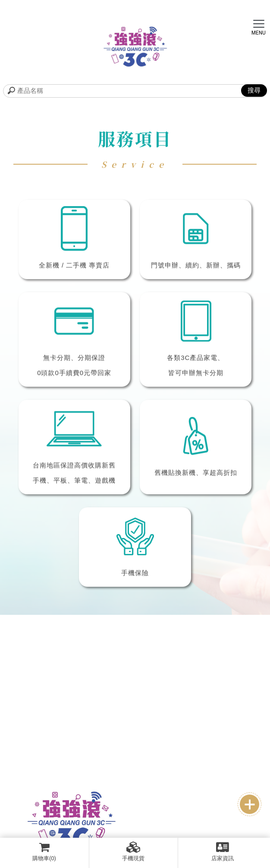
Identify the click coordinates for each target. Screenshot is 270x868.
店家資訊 (223, 852)
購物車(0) (44, 852)
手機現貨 (134, 852)
